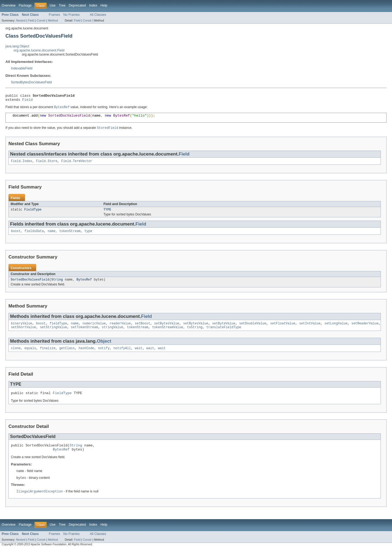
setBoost (143, 330)
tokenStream (70, 236)
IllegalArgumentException (40, 502)
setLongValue (336, 330)
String (57, 285)
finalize (48, 356)
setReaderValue (365, 330)
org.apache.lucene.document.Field (39, 50)
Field (31, 20)
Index (93, 5)
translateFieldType (224, 334)
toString (195, 334)
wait (139, 356)
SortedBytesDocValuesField (31, 82)
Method (53, 20)
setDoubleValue (253, 330)
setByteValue (224, 330)
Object (104, 348)
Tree (62, 5)
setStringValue (54, 334)
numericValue (94, 330)
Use (53, 5)
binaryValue (22, 330)
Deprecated (77, 5)
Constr (41, 20)
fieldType (58, 330)
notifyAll (122, 356)
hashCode (86, 356)
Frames (54, 15)
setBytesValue (167, 330)
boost (16, 236)
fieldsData (34, 236)
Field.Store (47, 165)
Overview (9, 5)
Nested (21, 20)
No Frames (72, 15)
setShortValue (23, 334)
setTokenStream (84, 334)
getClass (67, 356)
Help (104, 5)
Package (25, 5)
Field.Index (22, 165)
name (51, 236)
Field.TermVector (77, 165)
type (88, 236)
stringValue (112, 334)
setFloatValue (283, 330)
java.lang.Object (17, 46)
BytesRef (84, 285)
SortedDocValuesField (30, 285)
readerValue (120, 330)
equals (30, 356)
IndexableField (22, 68)
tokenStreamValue (168, 334)
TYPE (107, 214)
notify (104, 356)
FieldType (33, 214)
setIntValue (310, 330)
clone (16, 356)
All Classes (98, 15)
